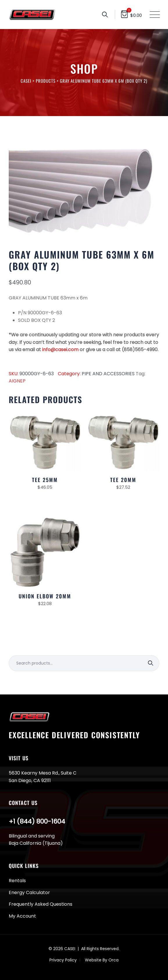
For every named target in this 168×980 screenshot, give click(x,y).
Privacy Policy (63, 960)
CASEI (70, 949)
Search (151, 663)
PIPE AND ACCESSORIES (108, 374)
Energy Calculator (29, 893)
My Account (22, 916)
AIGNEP (17, 381)
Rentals (17, 881)
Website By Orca (102, 960)
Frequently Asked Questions (41, 904)
